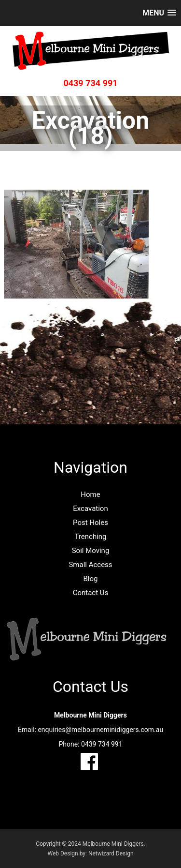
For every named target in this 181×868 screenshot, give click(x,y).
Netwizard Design (111, 853)
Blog (91, 579)
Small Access (90, 565)
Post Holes (90, 523)
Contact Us (91, 593)
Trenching (90, 537)
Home (90, 494)
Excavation (90, 509)
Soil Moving (91, 551)
